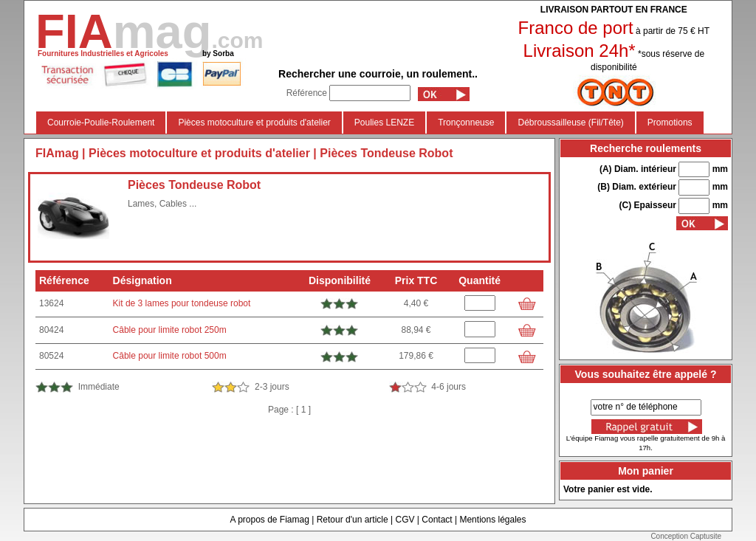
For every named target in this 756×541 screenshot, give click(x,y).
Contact (437, 520)
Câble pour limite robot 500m (170, 356)
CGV (405, 520)
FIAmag (57, 153)
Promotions (670, 123)
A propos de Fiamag (269, 520)
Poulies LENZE (384, 123)
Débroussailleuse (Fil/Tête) (570, 123)
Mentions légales (492, 520)
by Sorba (218, 54)
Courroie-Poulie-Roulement (101, 123)
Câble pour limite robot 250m (170, 330)
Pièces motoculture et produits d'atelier (254, 123)
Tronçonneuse (466, 123)
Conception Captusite (686, 536)
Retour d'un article (353, 520)
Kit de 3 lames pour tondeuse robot (182, 303)
